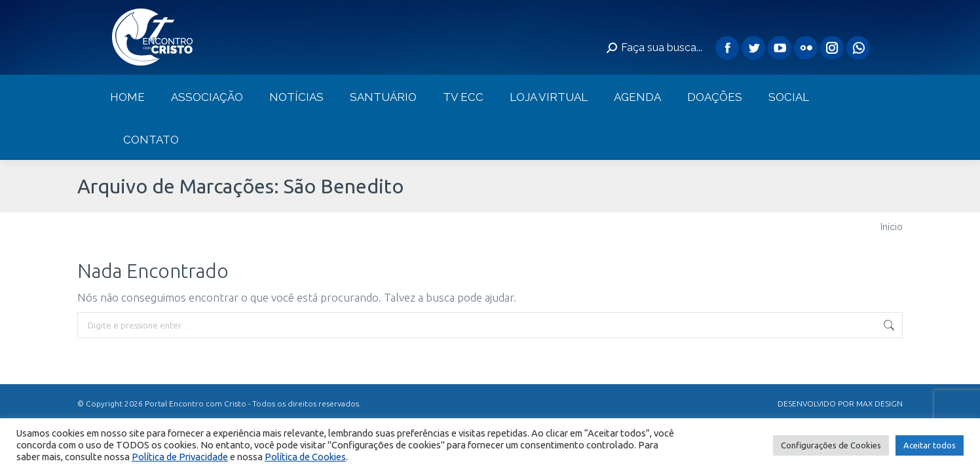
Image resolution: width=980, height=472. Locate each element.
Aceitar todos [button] (930, 445)
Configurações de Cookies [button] (831, 445)
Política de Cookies (305, 457)
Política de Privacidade (180, 457)
